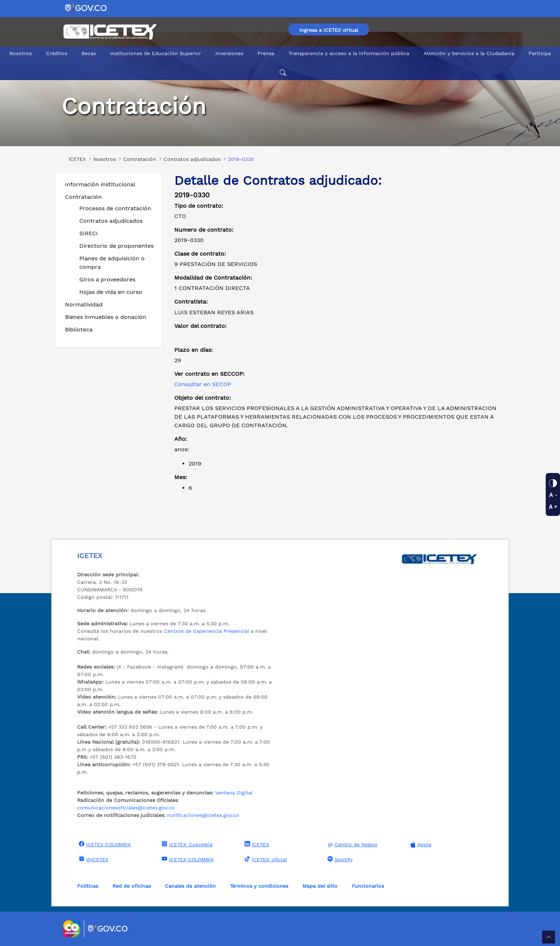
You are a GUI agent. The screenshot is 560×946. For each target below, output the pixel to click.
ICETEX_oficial (265, 859)
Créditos (57, 53)
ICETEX (256, 844)
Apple (420, 845)
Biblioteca (79, 329)
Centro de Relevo (352, 845)
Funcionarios (368, 886)
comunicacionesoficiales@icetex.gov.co (126, 808)
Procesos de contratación (115, 208)
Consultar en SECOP (203, 384)
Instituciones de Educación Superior (156, 53)
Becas (89, 53)
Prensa (266, 53)
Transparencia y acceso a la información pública (349, 53)
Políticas (88, 886)
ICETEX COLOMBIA (104, 844)
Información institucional (100, 184)
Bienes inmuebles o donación (106, 317)
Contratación (83, 197)
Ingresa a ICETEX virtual (329, 30)
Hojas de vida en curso (111, 292)
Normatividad (84, 304)
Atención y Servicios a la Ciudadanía (469, 53)
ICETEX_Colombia (186, 844)
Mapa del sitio (320, 886)
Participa (540, 53)
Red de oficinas (132, 886)
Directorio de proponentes (116, 246)
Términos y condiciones (259, 886)
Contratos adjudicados (111, 221)
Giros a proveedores (107, 279)
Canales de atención (190, 886)
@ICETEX (93, 859)
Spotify (339, 859)
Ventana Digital (234, 793)
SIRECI (89, 233)
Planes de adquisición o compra (112, 263)
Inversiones (229, 53)
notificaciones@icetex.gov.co (203, 815)
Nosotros (21, 53)
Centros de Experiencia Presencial (206, 631)
